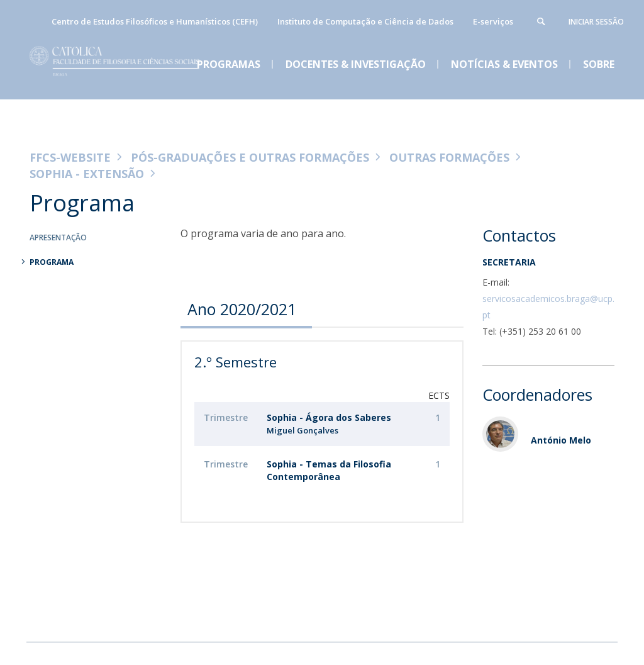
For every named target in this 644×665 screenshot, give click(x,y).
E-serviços (493, 21)
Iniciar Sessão (596, 22)
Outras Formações (449, 157)
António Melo (561, 440)
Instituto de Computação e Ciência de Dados (365, 21)
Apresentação (58, 237)
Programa (52, 262)
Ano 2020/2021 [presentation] (242, 309)
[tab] (246, 309)
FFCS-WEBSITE (70, 157)
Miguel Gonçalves (303, 430)
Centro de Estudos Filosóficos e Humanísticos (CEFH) (155, 21)
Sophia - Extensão (87, 174)
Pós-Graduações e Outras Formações (250, 157)
